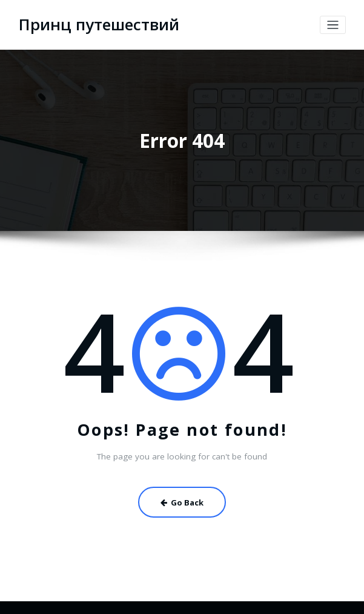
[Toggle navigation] (333, 24)
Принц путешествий (91, 24)
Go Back (182, 499)
